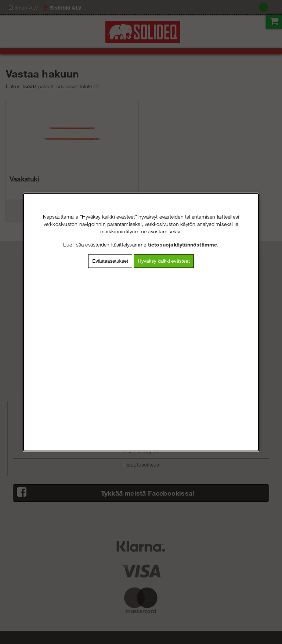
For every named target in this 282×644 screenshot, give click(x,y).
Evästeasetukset (110, 261)
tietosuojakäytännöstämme (183, 244)
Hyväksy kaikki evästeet (164, 261)
